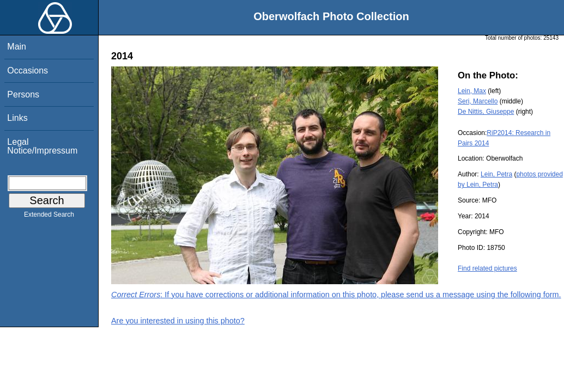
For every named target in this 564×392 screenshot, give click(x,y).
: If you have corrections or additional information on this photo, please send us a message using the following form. (336, 295)
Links (17, 118)
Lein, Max (472, 91)
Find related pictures (487, 268)
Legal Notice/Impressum (42, 146)
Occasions (28, 71)
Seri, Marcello (478, 101)
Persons (23, 94)
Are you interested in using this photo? (178, 321)
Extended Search (49, 217)
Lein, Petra (496, 174)
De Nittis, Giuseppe (486, 112)
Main (17, 47)
